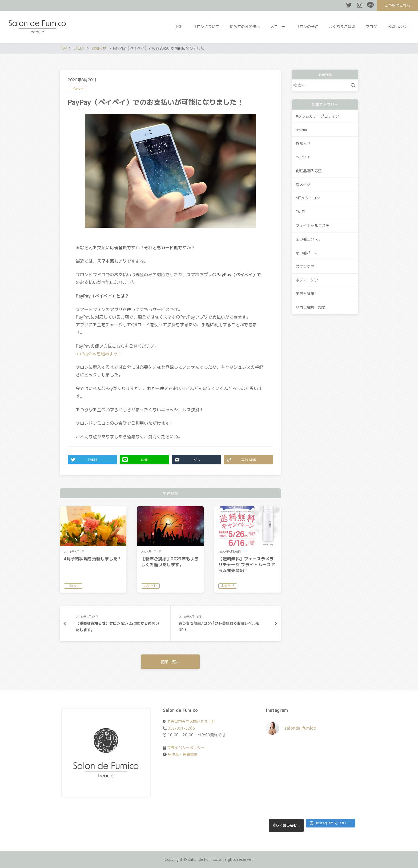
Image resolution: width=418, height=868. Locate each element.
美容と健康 (305, 294)
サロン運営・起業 (311, 308)
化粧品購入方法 (309, 171)
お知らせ (77, 89)
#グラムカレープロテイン (317, 116)
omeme (302, 130)
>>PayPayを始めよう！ (99, 354)
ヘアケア (303, 157)
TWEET (84, 460)
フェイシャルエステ (312, 225)
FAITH (301, 212)
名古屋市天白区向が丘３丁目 (191, 722)
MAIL (187, 460)
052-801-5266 (181, 728)
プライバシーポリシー (186, 748)
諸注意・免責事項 (183, 754)
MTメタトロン (308, 198)
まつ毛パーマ (307, 253)
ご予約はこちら (397, 5)
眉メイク (303, 184)
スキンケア (305, 266)
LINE (135, 460)
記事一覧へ (170, 662)
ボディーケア (307, 280)
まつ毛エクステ (309, 239)
